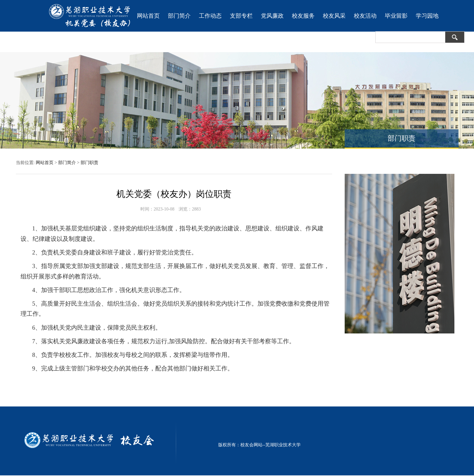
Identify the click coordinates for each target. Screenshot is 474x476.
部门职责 (89, 163)
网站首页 (148, 16)
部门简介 (179, 16)
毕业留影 (396, 16)
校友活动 (365, 16)
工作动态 (210, 16)
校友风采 (334, 16)
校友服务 (303, 16)
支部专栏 (241, 16)
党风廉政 (272, 16)
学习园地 (427, 16)
